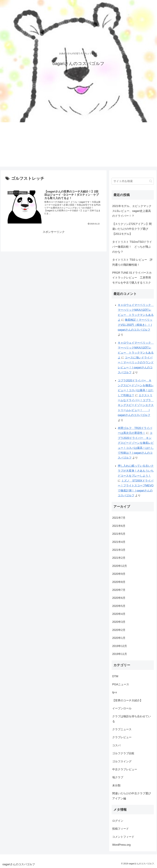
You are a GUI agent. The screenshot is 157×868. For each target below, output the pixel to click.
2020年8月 (119, 582)
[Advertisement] (78, 145)
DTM (115, 676)
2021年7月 (119, 518)
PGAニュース (121, 684)
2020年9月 (119, 574)
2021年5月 (119, 534)
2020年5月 (119, 606)
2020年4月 (119, 614)
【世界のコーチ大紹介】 (127, 700)
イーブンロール (122, 708)
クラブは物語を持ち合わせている (132, 719)
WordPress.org (121, 845)
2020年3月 (119, 622)
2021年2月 (119, 558)
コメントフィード (123, 837)
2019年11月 (120, 654)
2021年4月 (119, 542)
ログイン (118, 821)
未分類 (116, 785)
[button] (151, 181)
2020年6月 (119, 598)
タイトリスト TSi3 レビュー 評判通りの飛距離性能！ (132, 262)
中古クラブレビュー (125, 769)
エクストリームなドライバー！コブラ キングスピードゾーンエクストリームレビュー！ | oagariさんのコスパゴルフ (136, 405)
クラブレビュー (122, 737)
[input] (133, 181)
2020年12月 (120, 566)
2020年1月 (119, 638)
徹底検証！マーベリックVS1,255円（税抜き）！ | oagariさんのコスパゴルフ (135, 325)
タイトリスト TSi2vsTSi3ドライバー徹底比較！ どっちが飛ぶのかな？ (132, 247)
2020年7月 (119, 590)
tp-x (115, 692)
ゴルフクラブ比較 (123, 753)
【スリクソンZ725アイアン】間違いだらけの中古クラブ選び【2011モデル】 (132, 229)
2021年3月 (119, 550)
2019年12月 (120, 646)
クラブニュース (122, 729)
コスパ (116, 745)
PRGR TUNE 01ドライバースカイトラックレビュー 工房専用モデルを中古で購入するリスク (132, 278)
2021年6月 (119, 526)
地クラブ (118, 777)
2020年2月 (119, 630)
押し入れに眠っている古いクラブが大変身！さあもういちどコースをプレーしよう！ (136, 471)
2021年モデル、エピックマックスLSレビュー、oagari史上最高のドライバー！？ (132, 211)
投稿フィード (121, 829)
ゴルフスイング (122, 761)
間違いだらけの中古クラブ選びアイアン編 (132, 796)
